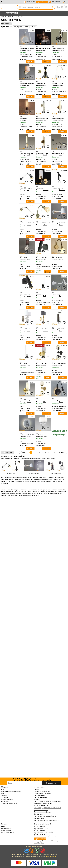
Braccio (29, 225)
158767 (64, 311)
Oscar (61, 225)
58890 (32, 240)
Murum (61, 85)
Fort (60, 296)
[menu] (11, 13)
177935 (31, 417)
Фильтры (7, 453)
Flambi (45, 155)
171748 (48, 135)
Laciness (45, 331)
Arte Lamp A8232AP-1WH (27, 435)
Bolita (61, 366)
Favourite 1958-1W (57, 83)
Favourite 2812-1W (41, 364)
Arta (28, 190)
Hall (28, 85)
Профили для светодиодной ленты (45, 816)
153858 (48, 311)
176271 (48, 346)
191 (54, 452)
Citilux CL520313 (57, 258)
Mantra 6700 (23, 364)
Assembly (46, 190)
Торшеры (37, 800)
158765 (48, 100)
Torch (28, 120)
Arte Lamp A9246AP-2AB (27, 83)
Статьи (3, 826)
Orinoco (61, 50)
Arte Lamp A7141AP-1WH (59, 223)
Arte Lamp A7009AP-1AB (43, 223)
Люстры (37, 789)
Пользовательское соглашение (11, 791)
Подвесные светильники (42, 791)
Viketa (61, 120)
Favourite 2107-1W (41, 258)
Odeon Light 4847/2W (42, 153)
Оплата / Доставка (7, 800)
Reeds (29, 155)
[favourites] (32, 42)
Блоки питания (39, 818)
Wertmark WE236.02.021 (59, 364)
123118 (64, 65)
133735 (64, 205)
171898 (31, 382)
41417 (48, 30)
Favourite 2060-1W (41, 188)
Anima (45, 366)
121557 (64, 240)
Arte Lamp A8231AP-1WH (27, 48)
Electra (29, 50)
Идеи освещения (6, 830)
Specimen (62, 190)
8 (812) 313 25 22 (39, 830)
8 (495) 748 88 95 (39, 826)
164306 (31, 100)
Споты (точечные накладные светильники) (48, 802)
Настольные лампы (40, 797)
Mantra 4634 (39, 435)
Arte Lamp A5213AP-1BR (43, 48)
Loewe (45, 437)
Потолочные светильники (42, 793)
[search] (52, 7)
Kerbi (61, 155)
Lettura (45, 225)
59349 (48, 417)
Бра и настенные (39, 795)
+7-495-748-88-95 (31, 2)
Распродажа (5, 802)
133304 (31, 205)
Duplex (29, 296)
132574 (48, 65)
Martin (45, 50)
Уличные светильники (41, 810)
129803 (48, 240)
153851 (31, 311)
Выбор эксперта (6, 828)
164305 (48, 276)
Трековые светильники (41, 806)
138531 (64, 170)
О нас (3, 789)
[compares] (27, 42)
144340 (64, 276)
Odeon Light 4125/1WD (26, 188)
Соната (61, 260)
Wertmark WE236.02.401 (43, 400)
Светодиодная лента (41, 814)
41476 (32, 65)
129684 (48, 170)
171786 (64, 135)
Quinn (45, 85)
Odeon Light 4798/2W (26, 400)
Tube (44, 260)
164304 (31, 346)
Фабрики (4, 795)
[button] (64, 468)
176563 (64, 346)
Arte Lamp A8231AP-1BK (59, 400)
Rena (61, 331)
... (52, 452)
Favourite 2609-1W (41, 329)
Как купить (4, 797)
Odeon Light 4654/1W (58, 329)
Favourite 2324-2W (25, 294)
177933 (64, 382)
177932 (31, 30)
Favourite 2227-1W (57, 188)
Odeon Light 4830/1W (58, 153)
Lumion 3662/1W (41, 83)
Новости (4, 793)
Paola (28, 260)
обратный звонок (42, 2)
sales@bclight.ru (56, 2)
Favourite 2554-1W (25, 329)
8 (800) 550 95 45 (39, 834)
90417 (48, 205)
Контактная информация (9, 804)
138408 (31, 276)
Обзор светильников (7, 832)
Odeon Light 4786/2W (58, 118)
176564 (48, 382)
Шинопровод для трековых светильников (47, 808)
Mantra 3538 (23, 258)
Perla (44, 120)
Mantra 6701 (39, 294)
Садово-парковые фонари (42, 812)
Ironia (28, 331)
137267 (31, 170)
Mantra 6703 (23, 118)
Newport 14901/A (57, 294)
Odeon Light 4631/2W (42, 118)
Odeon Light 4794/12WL (26, 153)
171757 (31, 135)
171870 (64, 100)
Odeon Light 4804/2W (58, 48)
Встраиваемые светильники (43, 804)
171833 (64, 30)
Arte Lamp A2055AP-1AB (27, 223)
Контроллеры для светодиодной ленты (47, 820)
